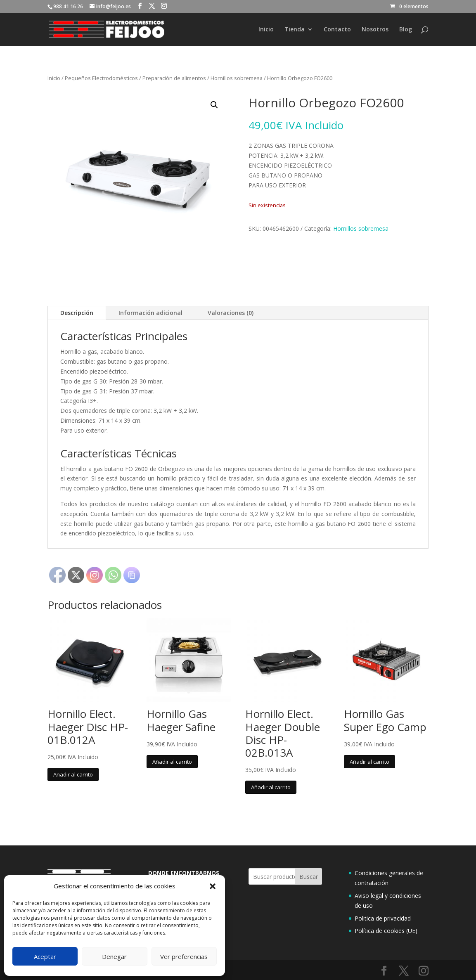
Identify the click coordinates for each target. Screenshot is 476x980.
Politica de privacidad (383, 918)
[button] (213, 886)
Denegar (114, 956)
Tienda (295, 30)
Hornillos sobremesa (237, 78)
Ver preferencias (184, 956)
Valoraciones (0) (231, 313)
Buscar (309, 877)
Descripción (77, 313)
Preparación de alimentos (174, 78)
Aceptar (45, 956)
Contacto (337, 30)
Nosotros (375, 30)
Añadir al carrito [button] (73, 774)
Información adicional (150, 313)
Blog (406, 30)
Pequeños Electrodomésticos (101, 78)
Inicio (266, 30)
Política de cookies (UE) (386, 931)
